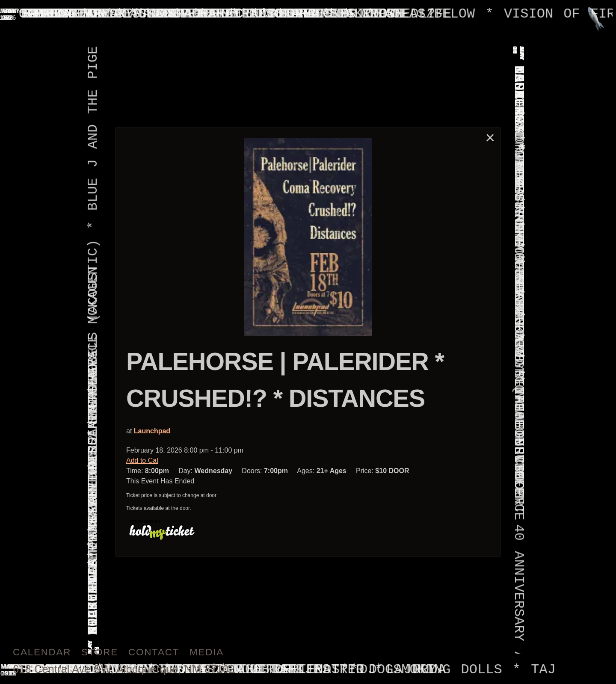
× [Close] (490, 138)
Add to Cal (142, 460)
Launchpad (152, 431)
